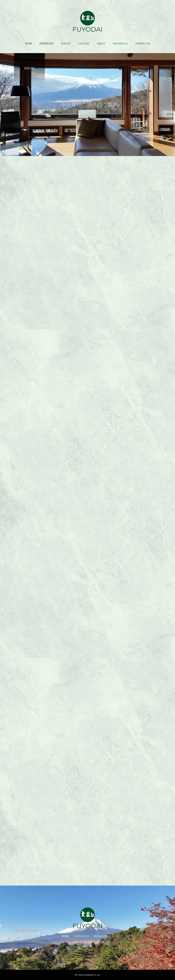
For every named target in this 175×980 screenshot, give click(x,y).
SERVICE (66, 44)
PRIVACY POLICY (103, 936)
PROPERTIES (46, 44)
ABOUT (101, 44)
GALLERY (84, 44)
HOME (28, 44)
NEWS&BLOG (120, 44)
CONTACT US (143, 44)
